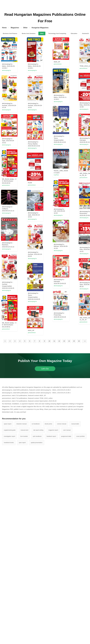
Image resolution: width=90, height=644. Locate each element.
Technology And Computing (57, 33)
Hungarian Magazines (40, 28)
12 (59, 529)
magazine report (53, 618)
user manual (67, 618)
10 (49, 529)
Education (74, 33)
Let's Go (45, 556)
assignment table (66, 624)
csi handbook (36, 611)
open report (22, 630)
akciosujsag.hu (24, 70)
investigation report (10, 624)
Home (4, 28)
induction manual (21, 611)
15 (74, 529)
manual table (75, 611)
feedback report (51, 624)
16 (79, 529)
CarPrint (58, 245)
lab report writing (38, 618)
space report (8, 611)
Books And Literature (29, 33)
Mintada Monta (24, 282)
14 (69, 529)
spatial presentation (37, 630)
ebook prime (48, 611)
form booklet (24, 624)
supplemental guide (10, 618)
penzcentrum (60, 64)
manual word (24, 618)
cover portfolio (80, 624)
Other (25, 28)
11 (54, 529)
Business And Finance (10, 33)
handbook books (9, 630)
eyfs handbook (37, 624)
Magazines (15, 28)
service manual (62, 611)
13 (64, 529)
